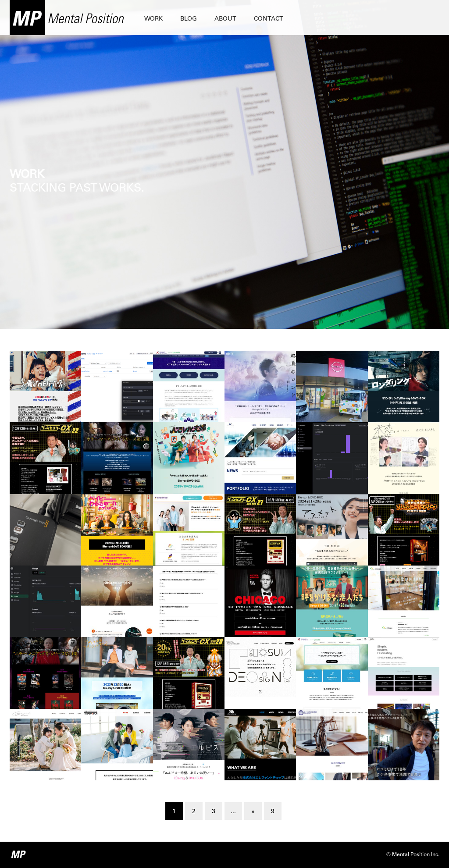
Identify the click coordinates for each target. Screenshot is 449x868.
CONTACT (269, 19)
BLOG (189, 19)
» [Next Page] (253, 812)
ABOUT (225, 19)
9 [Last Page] (273, 812)
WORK (153, 19)
